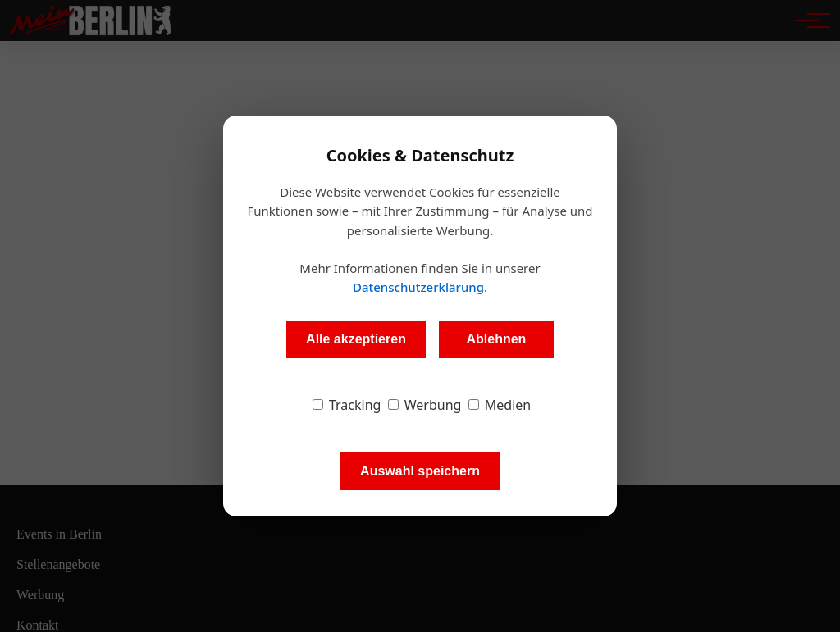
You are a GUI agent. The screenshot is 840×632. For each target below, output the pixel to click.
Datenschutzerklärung (418, 287)
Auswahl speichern (420, 471)
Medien (500, 405)
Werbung (425, 405)
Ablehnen (496, 339)
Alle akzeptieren (356, 339)
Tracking (347, 405)
